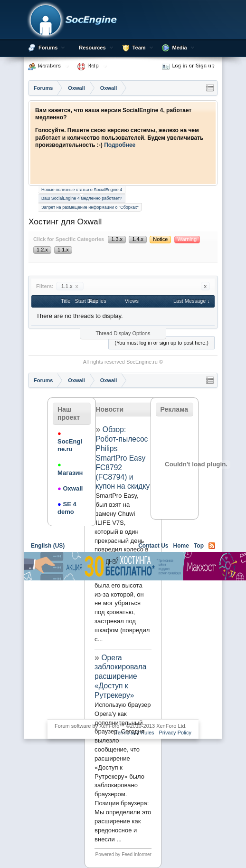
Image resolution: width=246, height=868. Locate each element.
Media (180, 48)
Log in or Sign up (189, 67)
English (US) (48, 546)
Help (94, 66)
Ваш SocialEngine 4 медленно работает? (82, 198)
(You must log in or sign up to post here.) (161, 343)
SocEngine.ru (142, 362)
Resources (92, 48)
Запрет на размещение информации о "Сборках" (90, 207)
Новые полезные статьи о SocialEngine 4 (82, 190)
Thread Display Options (123, 333)
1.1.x (70, 286)
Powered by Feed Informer (123, 854)
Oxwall (70, 488)
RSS (212, 546)
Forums (48, 48)
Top (199, 546)
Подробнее (120, 145)
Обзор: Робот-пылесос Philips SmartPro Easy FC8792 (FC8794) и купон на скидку (123, 458)
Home (181, 546)
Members (50, 66)
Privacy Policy (175, 733)
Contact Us (153, 546)
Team (139, 48)
